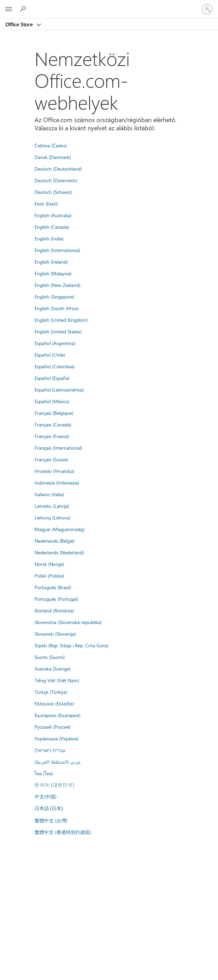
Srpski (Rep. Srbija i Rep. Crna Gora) (71, 645)
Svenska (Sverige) (53, 668)
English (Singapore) (54, 296)
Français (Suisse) (51, 459)
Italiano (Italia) (49, 494)
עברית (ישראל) (50, 750)
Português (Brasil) (53, 587)
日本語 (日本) (49, 809)
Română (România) (54, 610)
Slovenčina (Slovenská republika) (68, 622)
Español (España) (52, 378)
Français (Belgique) (54, 413)
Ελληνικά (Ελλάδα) (54, 703)
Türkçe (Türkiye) (51, 692)
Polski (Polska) (49, 575)
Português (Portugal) (56, 599)
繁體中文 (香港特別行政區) (63, 832)
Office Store (20, 24)
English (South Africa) (57, 308)
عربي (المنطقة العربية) (58, 762)
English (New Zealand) (57, 285)
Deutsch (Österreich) (56, 180)
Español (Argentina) (55, 343)
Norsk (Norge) (49, 564)
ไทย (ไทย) (44, 773)
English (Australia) (53, 215)
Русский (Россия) (53, 727)
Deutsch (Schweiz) (53, 192)
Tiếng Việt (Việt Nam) (57, 680)
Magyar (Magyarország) (60, 529)
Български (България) (57, 715)
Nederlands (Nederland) (59, 552)
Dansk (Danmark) (53, 157)
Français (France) (52, 436)
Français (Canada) (53, 424)
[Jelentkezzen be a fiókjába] (207, 9)
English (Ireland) (51, 262)
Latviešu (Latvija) (52, 506)
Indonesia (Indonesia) (57, 482)
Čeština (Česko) (51, 145)
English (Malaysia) (53, 273)
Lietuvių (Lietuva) (52, 517)
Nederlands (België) (55, 541)
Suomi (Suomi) (50, 657)
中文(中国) (46, 796)
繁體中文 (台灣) (51, 820)
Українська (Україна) (56, 738)
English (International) (57, 250)
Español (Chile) (50, 355)
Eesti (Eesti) (46, 203)
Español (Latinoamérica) (59, 389)
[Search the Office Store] (24, 9)
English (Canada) (52, 227)
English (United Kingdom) (61, 320)
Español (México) (52, 401)
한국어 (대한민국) (54, 785)
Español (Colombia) (55, 366)
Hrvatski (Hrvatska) (54, 471)
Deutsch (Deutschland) (58, 169)
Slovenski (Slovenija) (55, 634)
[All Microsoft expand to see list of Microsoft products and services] (9, 9)
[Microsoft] (109, 5)
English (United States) (58, 331)
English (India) (49, 238)
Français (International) (58, 448)
